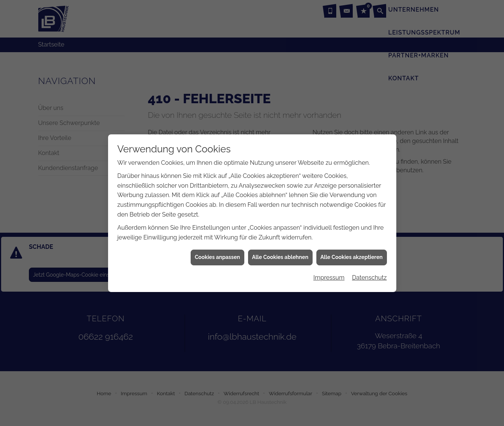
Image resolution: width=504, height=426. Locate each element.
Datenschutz (369, 275)
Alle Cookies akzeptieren (352, 254)
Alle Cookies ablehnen (280, 254)
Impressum (329, 275)
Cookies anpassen (217, 254)
